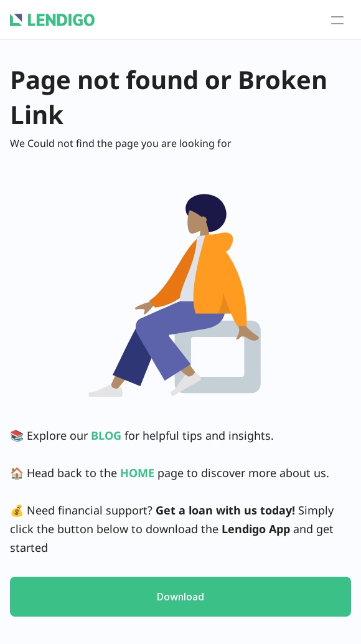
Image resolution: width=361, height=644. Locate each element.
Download (180, 597)
